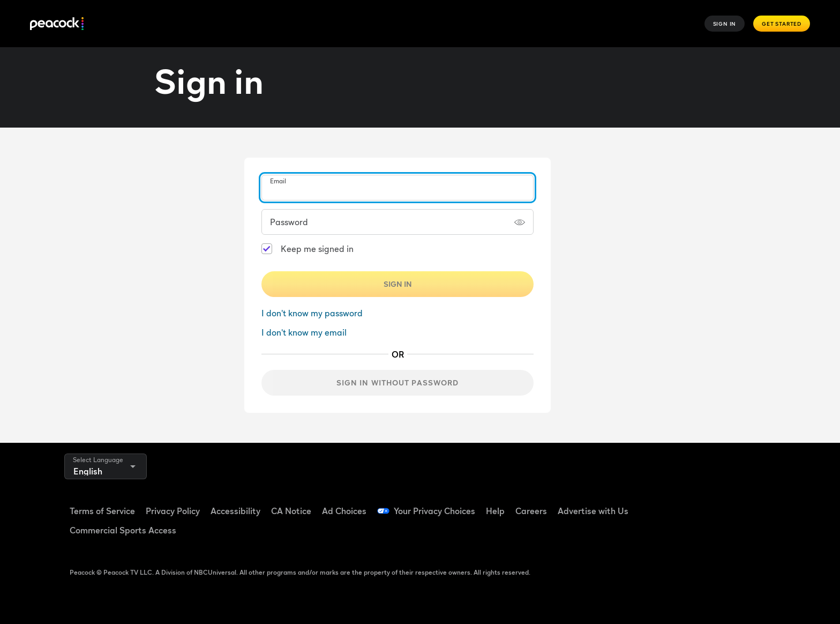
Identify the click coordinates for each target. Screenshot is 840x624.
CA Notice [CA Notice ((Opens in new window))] (291, 511)
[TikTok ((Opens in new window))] (697, 504)
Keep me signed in (317, 249)
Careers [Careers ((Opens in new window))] (531, 511)
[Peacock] (57, 24)
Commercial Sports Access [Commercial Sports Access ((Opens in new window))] (123, 530)
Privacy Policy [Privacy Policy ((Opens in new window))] (173, 511)
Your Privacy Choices (434, 511)
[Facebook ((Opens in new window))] (670, 504)
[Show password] (520, 222)
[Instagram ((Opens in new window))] (753, 504)
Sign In (725, 24)
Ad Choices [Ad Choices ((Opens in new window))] (344, 511)
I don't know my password (312, 313)
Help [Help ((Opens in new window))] (495, 511)
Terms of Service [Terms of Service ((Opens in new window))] (102, 511)
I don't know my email (304, 332)
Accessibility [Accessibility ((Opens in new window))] (235, 511)
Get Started (782, 24)
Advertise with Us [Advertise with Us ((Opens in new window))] (593, 511)
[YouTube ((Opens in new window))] (725, 504)
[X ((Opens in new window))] (670, 534)
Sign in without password (398, 382)
